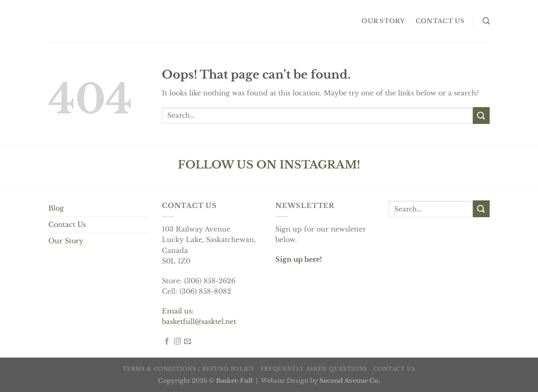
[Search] (486, 21)
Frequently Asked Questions (314, 369)
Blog (56, 208)
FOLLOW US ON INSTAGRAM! (269, 165)
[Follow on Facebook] (167, 342)
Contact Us (67, 224)
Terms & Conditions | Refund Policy (189, 369)
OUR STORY (383, 21)
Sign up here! (299, 259)
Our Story (66, 241)
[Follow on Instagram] (177, 342)
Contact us (440, 21)
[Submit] (481, 115)
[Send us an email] (187, 342)
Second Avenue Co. (350, 381)
